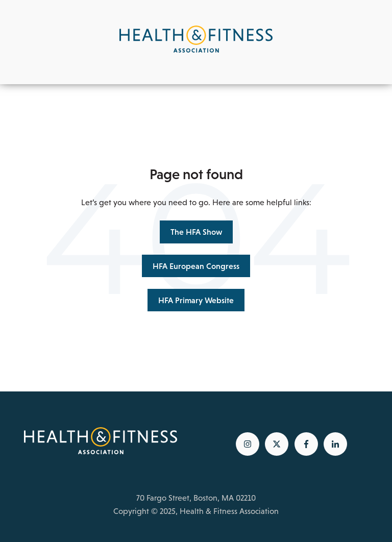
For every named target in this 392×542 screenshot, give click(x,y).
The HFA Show (196, 232)
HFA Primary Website (196, 300)
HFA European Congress (196, 266)
